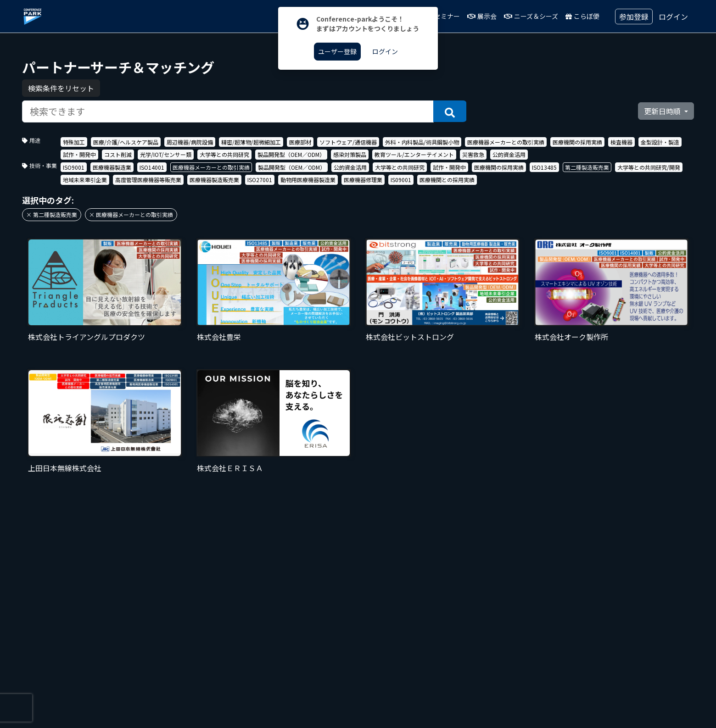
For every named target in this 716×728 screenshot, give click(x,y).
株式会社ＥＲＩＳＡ (230, 468)
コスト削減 (118, 154)
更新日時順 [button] (663, 111)
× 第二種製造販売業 (52, 214)
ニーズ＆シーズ (531, 16)
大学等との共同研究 (224, 154)
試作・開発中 (79, 154)
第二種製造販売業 (587, 167)
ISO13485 (544, 167)
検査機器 (621, 142)
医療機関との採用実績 (447, 180)
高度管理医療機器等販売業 (148, 180)
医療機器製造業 (112, 167)
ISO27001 (260, 180)
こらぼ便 (582, 16)
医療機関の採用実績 (577, 142)
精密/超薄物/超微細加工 (251, 142)
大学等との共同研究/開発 (649, 167)
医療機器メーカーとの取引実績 (506, 142)
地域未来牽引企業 (85, 180)
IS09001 (401, 180)
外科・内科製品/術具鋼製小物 (422, 142)
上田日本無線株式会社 (65, 468)
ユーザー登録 (337, 51)
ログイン (673, 17)
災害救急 (473, 154)
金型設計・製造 (660, 142)
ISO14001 (152, 167)
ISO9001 (74, 167)
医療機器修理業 (363, 180)
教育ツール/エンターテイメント (414, 154)
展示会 (482, 16)
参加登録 (634, 17)
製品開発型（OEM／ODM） (291, 154)
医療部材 (300, 142)
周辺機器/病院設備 (190, 142)
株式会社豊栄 (219, 337)
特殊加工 (74, 142)
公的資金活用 (509, 154)
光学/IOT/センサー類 (166, 154)
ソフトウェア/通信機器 (348, 142)
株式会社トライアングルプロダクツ (87, 337)
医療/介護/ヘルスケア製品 (126, 142)
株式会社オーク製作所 (571, 337)
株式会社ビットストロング (410, 337)
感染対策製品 (350, 154)
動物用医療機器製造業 (308, 180)
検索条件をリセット (61, 88)
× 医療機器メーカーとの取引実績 (131, 214)
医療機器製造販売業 (214, 180)
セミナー (443, 16)
